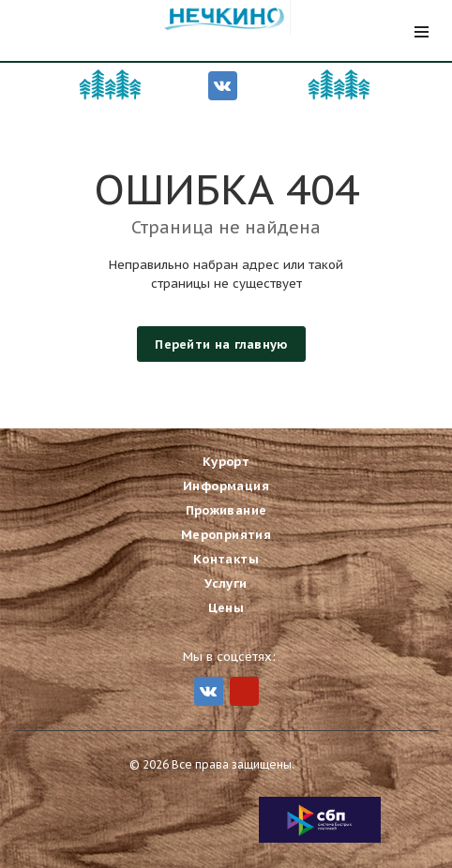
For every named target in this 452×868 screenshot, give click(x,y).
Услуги (226, 583)
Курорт (226, 461)
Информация (226, 485)
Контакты (226, 558)
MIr (244, 690)
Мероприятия (226, 534)
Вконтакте (222, 85)
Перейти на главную (221, 344)
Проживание (226, 509)
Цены (226, 607)
